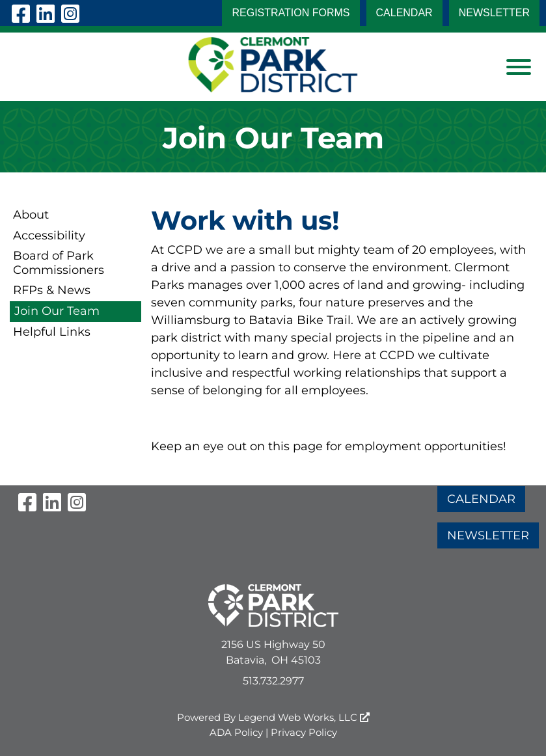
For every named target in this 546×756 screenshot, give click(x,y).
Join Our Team (57, 311)
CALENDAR (404, 13)
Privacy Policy (304, 732)
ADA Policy (236, 732)
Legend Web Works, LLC (304, 717)
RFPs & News (52, 290)
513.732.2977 (273, 681)
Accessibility (49, 236)
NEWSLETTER (494, 13)
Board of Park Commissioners (59, 263)
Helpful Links (52, 332)
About (31, 215)
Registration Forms (291, 13)
